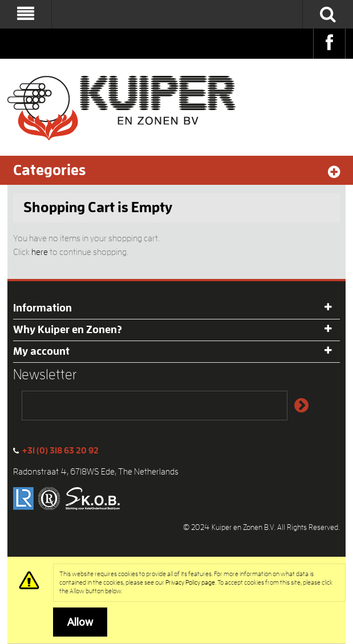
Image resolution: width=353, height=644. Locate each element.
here (40, 252)
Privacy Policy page (190, 582)
